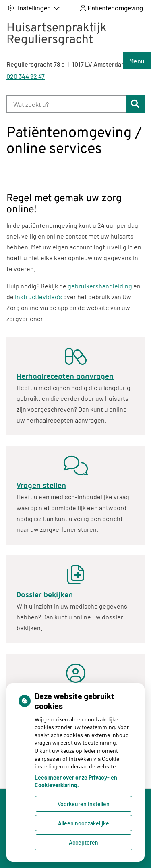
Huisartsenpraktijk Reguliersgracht (57, 34)
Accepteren (84, 842)
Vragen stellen (41, 486)
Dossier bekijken (45, 595)
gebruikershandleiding (100, 286)
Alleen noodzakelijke (84, 823)
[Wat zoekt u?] (66, 104)
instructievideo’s (38, 297)
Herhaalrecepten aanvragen (65, 376)
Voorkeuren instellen (84, 804)
